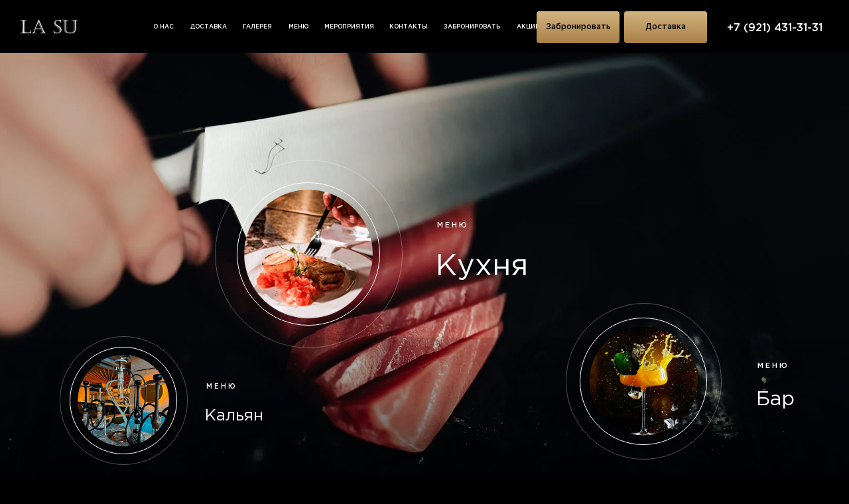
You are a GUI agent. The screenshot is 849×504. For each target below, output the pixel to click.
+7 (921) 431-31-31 (775, 28)
